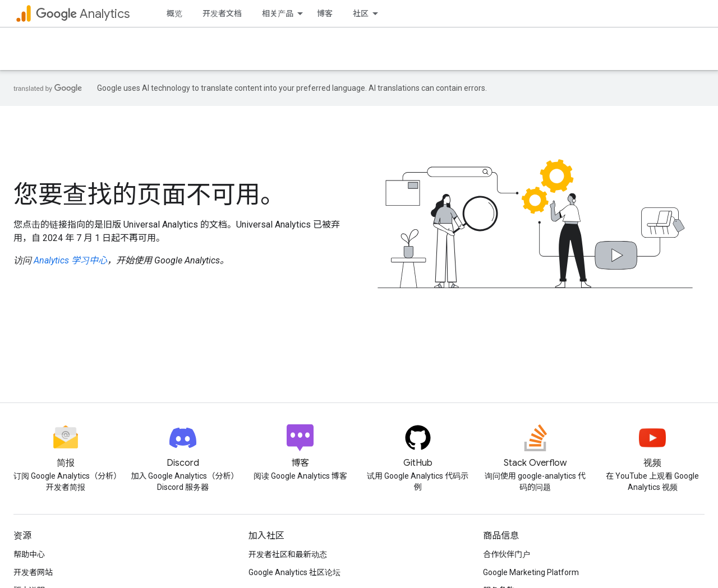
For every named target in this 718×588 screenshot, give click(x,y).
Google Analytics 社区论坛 (294, 572)
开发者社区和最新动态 (288, 554)
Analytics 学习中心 (70, 260)
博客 (325, 13)
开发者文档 (222, 13)
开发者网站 (33, 572)
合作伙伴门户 (507, 554)
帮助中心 (29, 554)
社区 (361, 13)
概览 (174, 13)
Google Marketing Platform (531, 572)
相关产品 (278, 13)
